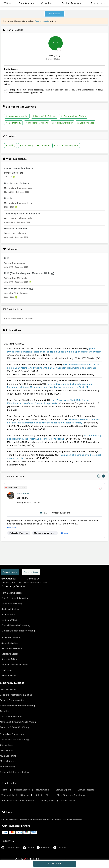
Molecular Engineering (45, 533)
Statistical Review (10, 609)
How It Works (43, 790)
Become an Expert (31, 572)
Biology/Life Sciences (44, 116)
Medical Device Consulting (15, 665)
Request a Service (10, 572)
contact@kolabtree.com (37, 583)
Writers (7, 3)
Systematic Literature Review (14, 772)
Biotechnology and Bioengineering (17, 706)
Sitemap (24, 795)
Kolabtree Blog (43, 795)
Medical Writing (9, 620)
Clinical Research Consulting (16, 625)
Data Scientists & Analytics (15, 598)
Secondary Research (12, 648)
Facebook (44, 848)
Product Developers (73, 3)
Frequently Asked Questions (14, 583)
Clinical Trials (7, 745)
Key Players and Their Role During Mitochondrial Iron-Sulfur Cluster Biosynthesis (48, 402)
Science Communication (12, 700)
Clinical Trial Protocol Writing (14, 740)
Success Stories (22, 790)
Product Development (66, 146)
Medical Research (10, 675)
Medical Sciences (9, 761)
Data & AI (43, 146)
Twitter (28, 848)
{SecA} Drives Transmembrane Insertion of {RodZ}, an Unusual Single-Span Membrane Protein (54, 350)
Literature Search (10, 654)
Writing (11, 146)
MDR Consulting (8, 756)
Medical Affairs (7, 750)
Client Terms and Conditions (71, 795)
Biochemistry (13, 123)
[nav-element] (99, 476)
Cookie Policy (68, 801)
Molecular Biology (62, 123)
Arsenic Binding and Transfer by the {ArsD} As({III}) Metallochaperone (54, 437)
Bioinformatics (86, 123)
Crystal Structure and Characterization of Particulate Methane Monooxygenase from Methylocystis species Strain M (50, 386)
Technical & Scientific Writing (14, 727)
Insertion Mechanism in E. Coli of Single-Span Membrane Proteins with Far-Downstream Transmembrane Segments (53, 366)
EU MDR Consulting (11, 638)
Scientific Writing (10, 643)
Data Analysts (26, 3)
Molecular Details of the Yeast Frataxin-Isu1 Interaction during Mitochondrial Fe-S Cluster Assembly (54, 421)
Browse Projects (86, 790)
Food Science (8, 614)
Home (4, 790)
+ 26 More (64, 533)
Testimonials (8, 795)
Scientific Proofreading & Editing (16, 695)
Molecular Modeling (17, 116)
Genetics (4, 711)
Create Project (54, 864)
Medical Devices (8, 689)
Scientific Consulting (12, 604)
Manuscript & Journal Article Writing (18, 722)
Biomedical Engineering (12, 734)
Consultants (48, 3)
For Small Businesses (12, 593)
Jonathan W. (23, 493)
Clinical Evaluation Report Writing (18, 631)
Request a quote (42, 21)
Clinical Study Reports (11, 716)
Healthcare (7, 670)
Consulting (26, 146)
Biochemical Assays (37, 123)
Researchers (98, 3)
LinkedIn (60, 848)
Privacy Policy (48, 801)
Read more (12, 527)
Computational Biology (73, 116)
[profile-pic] (11, 495)
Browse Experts (64, 790)
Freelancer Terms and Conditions (18, 801)
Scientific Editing (10, 659)
